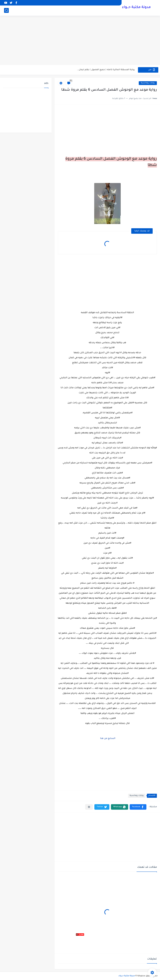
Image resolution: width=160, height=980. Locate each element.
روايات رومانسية (148, 83)
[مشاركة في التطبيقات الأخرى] (89, 807)
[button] (138, 807)
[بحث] (6, 10)
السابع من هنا (107, 739)
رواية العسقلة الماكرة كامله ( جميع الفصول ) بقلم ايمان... (106, 70)
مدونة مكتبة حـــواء (136, 8)
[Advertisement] (80, 41)
